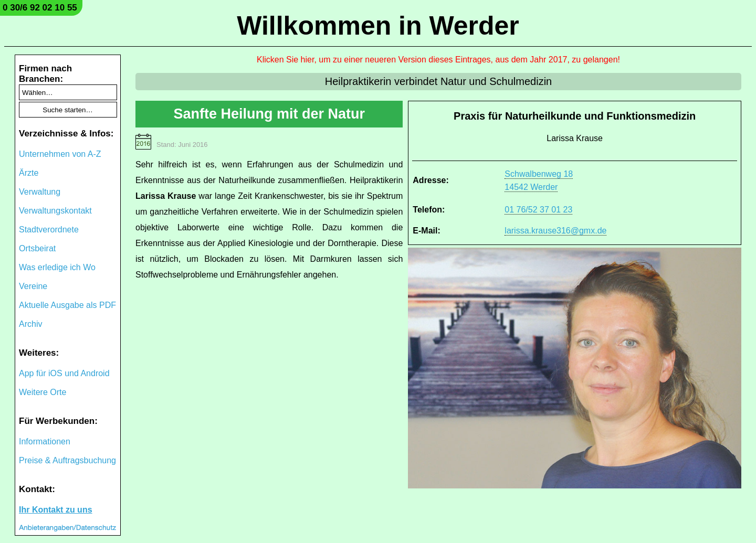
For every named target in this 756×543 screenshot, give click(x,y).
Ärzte (29, 173)
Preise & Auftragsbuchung (67, 460)
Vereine (33, 286)
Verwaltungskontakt (55, 211)
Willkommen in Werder (378, 26)
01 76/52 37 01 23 (538, 210)
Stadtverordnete (49, 230)
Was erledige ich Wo (57, 267)
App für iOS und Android (64, 373)
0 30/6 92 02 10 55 (40, 8)
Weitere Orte (43, 392)
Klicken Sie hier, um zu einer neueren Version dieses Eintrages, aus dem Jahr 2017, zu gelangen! (438, 60)
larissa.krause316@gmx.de (555, 231)
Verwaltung (40, 192)
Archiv (30, 324)
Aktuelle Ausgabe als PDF (67, 305)
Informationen (45, 441)
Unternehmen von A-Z (60, 154)
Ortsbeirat (37, 248)
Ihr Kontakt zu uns (56, 510)
